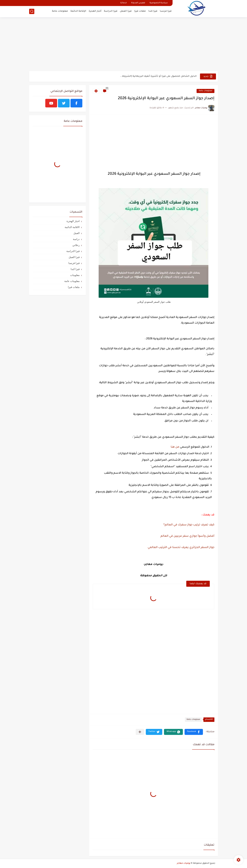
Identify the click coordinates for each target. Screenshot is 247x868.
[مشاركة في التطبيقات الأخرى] (140, 732)
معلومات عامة (60, 11)
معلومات (75, 275)
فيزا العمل (126, 11)
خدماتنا (123, 3)
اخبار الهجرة (73, 221)
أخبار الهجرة (95, 11)
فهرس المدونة (138, 3)
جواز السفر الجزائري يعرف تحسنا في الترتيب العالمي (181, 547)
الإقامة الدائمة (78, 11)
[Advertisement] (123, 45)
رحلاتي (76, 245)
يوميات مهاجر (184, 863)
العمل (77, 233)
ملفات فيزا (140, 11)
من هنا (175, 447)
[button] (194, 732)
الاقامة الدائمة (72, 227)
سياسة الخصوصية (159, 3)
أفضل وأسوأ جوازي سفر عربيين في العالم (187, 536)
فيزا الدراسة (111, 11)
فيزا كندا (153, 11)
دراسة (76, 239)
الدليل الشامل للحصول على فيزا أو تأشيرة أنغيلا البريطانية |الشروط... (158, 76)
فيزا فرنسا (166, 11)
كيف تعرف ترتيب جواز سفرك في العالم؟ (189, 525)
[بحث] (32, 11)
